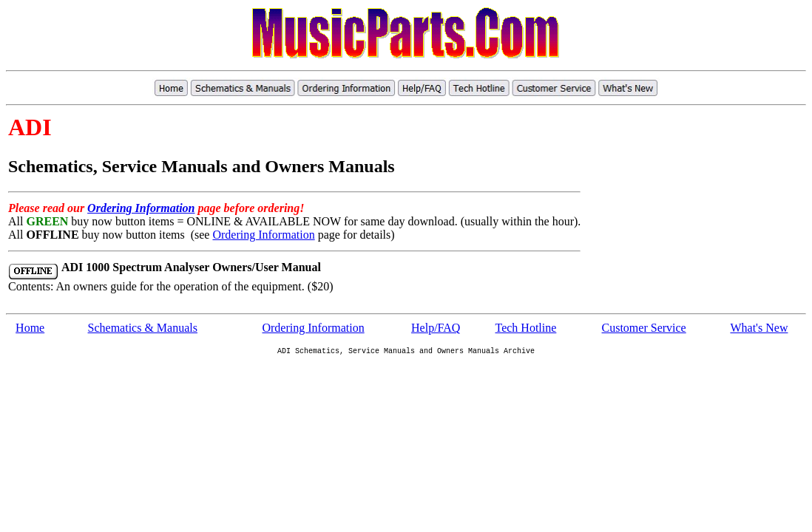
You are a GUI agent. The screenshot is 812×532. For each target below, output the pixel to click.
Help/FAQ (436, 328)
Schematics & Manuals (143, 328)
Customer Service (644, 328)
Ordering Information (141, 208)
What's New (759, 328)
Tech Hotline (526, 328)
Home (30, 328)
